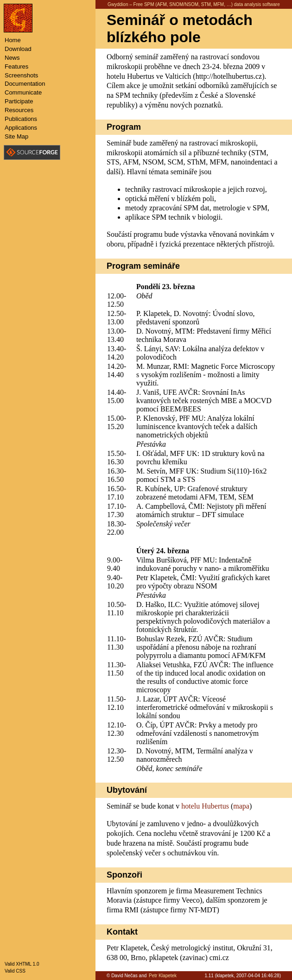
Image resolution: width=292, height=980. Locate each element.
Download (18, 49)
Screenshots (21, 75)
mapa (241, 806)
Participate (19, 101)
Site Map (16, 136)
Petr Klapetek (163, 976)
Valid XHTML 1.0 (22, 964)
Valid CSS (15, 971)
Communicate (23, 92)
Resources (19, 110)
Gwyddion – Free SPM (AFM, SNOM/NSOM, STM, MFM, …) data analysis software (194, 4)
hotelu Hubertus (205, 806)
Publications (21, 119)
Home (13, 40)
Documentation (25, 84)
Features (16, 66)
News (12, 58)
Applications (21, 128)
